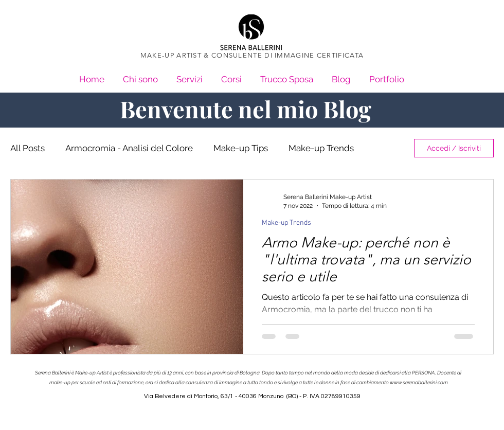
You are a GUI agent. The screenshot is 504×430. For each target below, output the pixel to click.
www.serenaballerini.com (419, 382)
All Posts (28, 148)
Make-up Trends (321, 148)
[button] (387, 75)
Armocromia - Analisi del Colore (129, 148)
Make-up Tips (241, 148)
